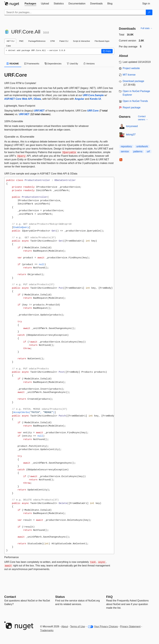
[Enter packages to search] (75, 12)
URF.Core (93, 111)
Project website (131, 68)
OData (37, 99)
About (65, 626)
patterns (138, 151)
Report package (132, 107)
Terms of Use (78, 626)
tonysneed (132, 126)
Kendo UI (95, 99)
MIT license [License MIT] (129, 75)
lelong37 (131, 135)
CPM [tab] (52, 41)
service (125, 151)
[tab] (30, 4)
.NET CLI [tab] (10, 41)
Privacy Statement (130, 626)
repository (126, 146)
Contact (10, 597)
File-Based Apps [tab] (102, 41)
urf (148, 151)
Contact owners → (143, 118)
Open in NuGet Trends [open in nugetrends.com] (135, 101)
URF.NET (39, 111)
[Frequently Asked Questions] (109, 597)
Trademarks (47, 630)
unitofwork (142, 146)
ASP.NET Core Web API (18, 99)
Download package (133, 81)
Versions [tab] (89, 64)
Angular (79, 99)
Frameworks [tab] (32, 64)
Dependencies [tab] (53, 64)
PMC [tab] (21, 41)
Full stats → (147, 28)
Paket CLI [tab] (64, 41)
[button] (107, 51)
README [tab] (13, 64)
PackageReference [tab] (37, 41)
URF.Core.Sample (93, 95)
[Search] (149, 12)
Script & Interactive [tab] (81, 41)
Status (60, 597)
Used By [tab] (72, 64)
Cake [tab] (9, 46)
